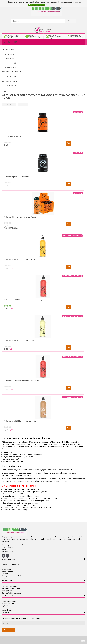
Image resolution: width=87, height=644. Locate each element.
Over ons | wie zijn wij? (10, 586)
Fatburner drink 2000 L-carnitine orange (19, 259)
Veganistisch (11, 67)
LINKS (4, 578)
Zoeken (71, 21)
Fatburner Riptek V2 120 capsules (16, 177)
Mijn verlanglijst (8, 608)
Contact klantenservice (10, 565)
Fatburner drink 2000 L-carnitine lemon (19, 340)
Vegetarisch (10, 63)
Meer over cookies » (53, 5)
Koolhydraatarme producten (12, 576)
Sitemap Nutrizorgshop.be (11, 593)
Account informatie (9, 601)
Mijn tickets (6, 606)
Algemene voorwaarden (11, 588)
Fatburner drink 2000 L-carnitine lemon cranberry (23, 300)
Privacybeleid (7, 591)
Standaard (7, 104)
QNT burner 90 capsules (13, 136)
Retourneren (7, 569)
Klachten (5, 574)
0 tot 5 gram (10, 76)
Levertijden (6, 567)
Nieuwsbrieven (7, 610)
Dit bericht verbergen (36, 5)
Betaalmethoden (8, 571)
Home (4, 91)
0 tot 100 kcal (11, 86)
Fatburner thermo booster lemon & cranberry (21, 381)
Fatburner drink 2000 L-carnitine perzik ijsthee (22, 421)
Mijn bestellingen (8, 603)
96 (20, 104)
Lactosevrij (10, 58)
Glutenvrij (10, 54)
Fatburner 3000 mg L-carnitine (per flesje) (20, 217)
